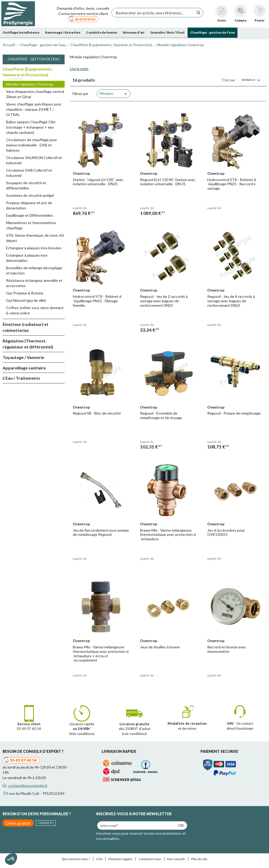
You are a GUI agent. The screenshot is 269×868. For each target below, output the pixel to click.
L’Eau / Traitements (21, 378)
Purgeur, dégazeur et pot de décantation (29, 205)
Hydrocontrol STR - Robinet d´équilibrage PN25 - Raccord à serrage (232, 184)
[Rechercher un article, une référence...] (154, 13)
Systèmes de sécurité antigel (30, 195)
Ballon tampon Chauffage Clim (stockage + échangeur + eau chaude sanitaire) (31, 127)
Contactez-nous (150, 859)
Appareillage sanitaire (24, 368)
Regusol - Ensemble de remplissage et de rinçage (161, 415)
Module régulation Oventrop (30, 84)
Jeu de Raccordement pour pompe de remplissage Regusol (101, 532)
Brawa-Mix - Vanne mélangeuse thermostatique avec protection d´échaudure (168, 535)
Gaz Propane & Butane (25, 293)
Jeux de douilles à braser (160, 647)
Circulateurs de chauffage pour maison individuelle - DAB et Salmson (32, 145)
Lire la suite (79, 69)
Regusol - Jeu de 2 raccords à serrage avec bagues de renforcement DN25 (164, 301)
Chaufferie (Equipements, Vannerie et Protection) (28, 72)
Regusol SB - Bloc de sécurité (97, 413)
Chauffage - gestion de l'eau (34, 59)
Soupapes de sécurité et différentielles (26, 185)
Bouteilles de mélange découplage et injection (34, 270)
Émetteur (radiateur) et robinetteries (25, 327)
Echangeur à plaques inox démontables (27, 258)
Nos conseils (176, 859)
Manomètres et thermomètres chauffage (31, 225)
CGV (99, 859)
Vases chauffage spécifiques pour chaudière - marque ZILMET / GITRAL (34, 109)
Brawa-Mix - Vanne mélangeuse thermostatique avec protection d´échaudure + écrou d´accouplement (101, 653)
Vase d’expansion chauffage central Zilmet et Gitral (35, 94)
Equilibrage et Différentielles (30, 215)
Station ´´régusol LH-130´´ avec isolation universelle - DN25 (98, 182)
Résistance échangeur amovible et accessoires (34, 283)
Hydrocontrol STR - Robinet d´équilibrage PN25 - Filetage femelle (97, 301)
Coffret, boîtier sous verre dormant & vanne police (35, 310)
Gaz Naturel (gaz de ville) (26, 300)
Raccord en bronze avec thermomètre (227, 649)
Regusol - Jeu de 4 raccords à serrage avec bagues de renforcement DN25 (231, 301)
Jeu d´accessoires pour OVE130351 (226, 532)
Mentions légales (121, 859)
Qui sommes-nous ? (76, 859)
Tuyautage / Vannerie (23, 357)
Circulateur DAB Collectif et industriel (29, 173)
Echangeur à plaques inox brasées (34, 248)
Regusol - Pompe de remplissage (234, 413)
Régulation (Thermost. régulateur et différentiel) (28, 344)
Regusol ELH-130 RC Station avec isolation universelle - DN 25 (168, 182)
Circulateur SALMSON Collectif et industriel (34, 160)
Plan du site (199, 859)
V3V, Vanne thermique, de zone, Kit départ (35, 238)
